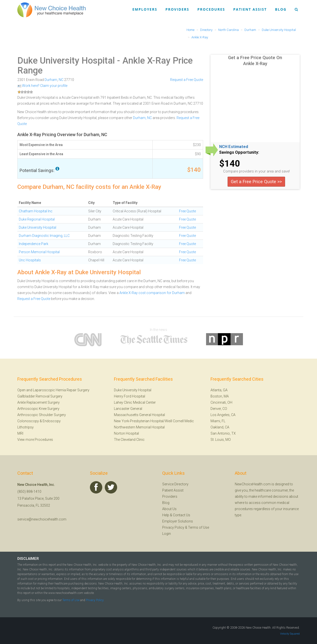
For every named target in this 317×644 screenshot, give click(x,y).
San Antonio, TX (223, 433)
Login (167, 534)
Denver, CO (219, 409)
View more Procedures (35, 440)
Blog (281, 9)
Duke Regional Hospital (37, 219)
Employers (145, 9)
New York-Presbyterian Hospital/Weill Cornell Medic (154, 421)
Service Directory (175, 484)
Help (166, 515)
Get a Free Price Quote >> (256, 182)
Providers (177, 9)
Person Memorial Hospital (39, 252)
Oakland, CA (220, 427)
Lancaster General (128, 409)
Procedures (211, 9)
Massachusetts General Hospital (139, 415)
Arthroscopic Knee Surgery (38, 409)
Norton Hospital (126, 433)
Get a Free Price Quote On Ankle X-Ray (255, 61)
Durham (51, 80)
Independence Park (34, 244)
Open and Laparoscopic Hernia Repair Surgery (53, 390)
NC (61, 80)
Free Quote (187, 211)
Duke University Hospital (66, 61)
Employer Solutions (178, 521)
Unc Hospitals (30, 260)
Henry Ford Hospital (130, 396)
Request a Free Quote (187, 80)
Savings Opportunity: (239, 152)
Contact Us (182, 515)
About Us (169, 509)
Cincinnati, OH (221, 402)
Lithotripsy (26, 427)
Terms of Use (198, 527)
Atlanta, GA (219, 390)
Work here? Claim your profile (42, 86)
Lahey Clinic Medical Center (135, 402)
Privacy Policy (173, 527)
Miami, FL (218, 421)
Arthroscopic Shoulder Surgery (42, 415)
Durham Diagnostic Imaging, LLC (44, 236)
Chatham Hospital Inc (36, 211)
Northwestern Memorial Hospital (139, 427)
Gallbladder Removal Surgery (40, 396)
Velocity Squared (290, 634)
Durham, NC (142, 118)
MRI (20, 433)
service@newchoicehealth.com (42, 519)
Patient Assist (250, 9)
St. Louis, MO (221, 440)
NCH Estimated (234, 147)
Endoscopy (52, 421)
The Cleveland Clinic (129, 440)
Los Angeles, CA (223, 415)
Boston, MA (220, 396)
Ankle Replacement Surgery (39, 402)
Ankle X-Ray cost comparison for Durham (152, 293)
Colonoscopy (28, 421)
